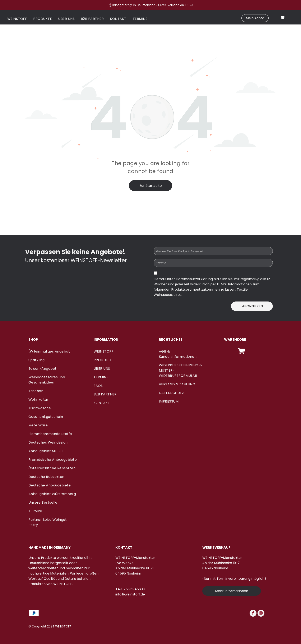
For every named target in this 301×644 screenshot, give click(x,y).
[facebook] (253, 614)
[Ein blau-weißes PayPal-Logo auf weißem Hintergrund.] (34, 613)
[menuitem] (17, 19)
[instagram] (261, 614)
